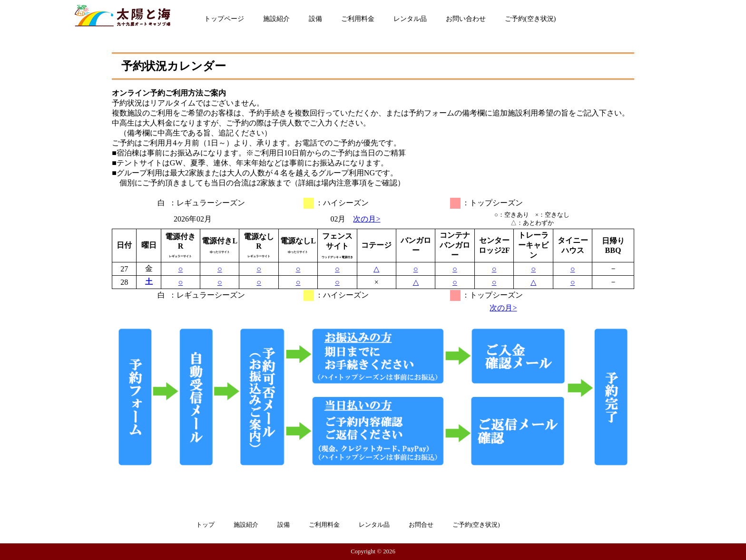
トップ (205, 525)
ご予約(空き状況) (530, 19)
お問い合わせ (466, 19)
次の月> (367, 219)
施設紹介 (276, 19)
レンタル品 (410, 19)
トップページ (224, 19)
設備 (315, 19)
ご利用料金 (358, 19)
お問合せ (421, 525)
